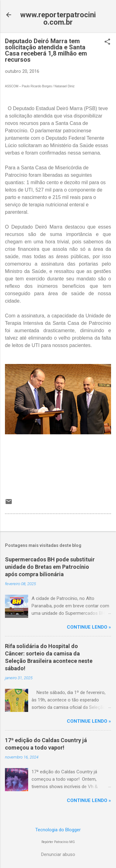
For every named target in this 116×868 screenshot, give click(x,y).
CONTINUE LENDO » (89, 627)
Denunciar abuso (58, 854)
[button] (107, 42)
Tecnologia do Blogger (58, 830)
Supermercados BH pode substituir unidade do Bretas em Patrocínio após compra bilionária (50, 567)
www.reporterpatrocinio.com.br (58, 19)
